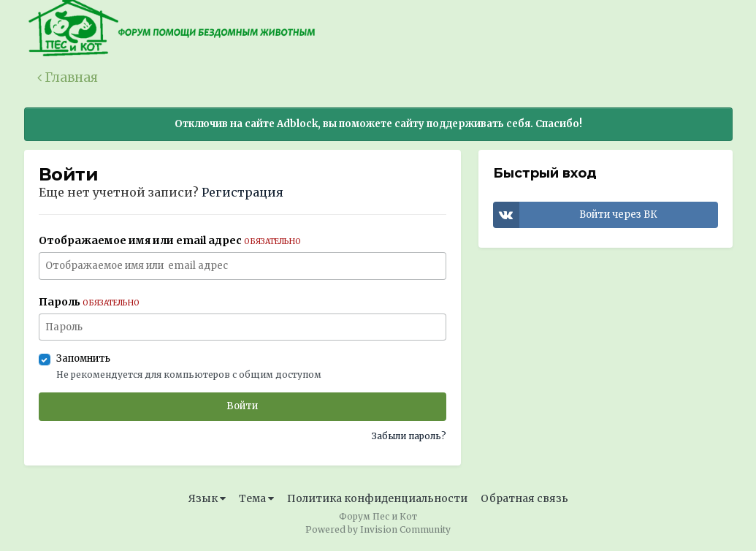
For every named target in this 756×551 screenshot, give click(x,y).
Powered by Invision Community (378, 529)
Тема (256, 498)
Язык (207, 498)
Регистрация (243, 192)
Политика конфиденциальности (377, 498)
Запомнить (83, 358)
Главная (68, 77)
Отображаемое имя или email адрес (170, 240)
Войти (242, 406)
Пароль (89, 302)
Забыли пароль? (409, 436)
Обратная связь (524, 498)
